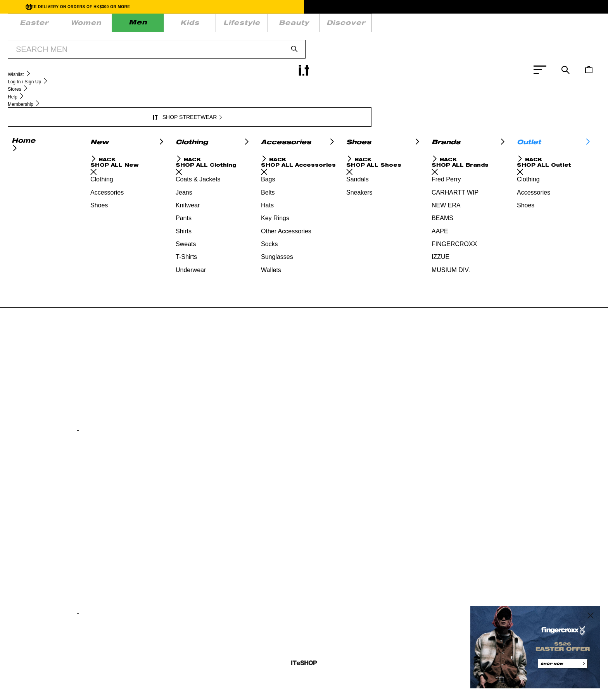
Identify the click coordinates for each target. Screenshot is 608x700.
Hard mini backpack (221, 400)
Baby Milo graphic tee (450, 400)
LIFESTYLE (155, 25)
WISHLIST (345, 25)
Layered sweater (106, 583)
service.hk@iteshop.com (390, 122)
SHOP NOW (362, 46)
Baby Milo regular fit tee (342, 400)
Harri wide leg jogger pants (347, 583)
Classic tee (211, 583)
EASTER (26, 25)
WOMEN (61, 25)
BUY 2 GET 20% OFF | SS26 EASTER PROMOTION (288, 46)
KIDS (119, 25)
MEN (92, 25)
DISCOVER (234, 25)
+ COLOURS (210, 421)
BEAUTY (194, 25)
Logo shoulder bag (447, 583)
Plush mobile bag (106, 400)
